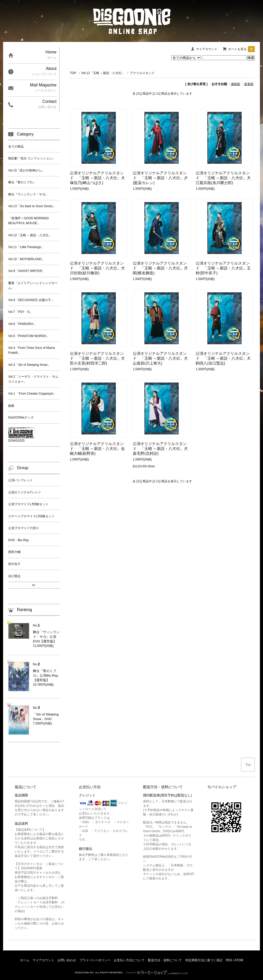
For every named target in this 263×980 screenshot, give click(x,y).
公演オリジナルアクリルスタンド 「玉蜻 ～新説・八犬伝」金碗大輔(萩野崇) (97, 448)
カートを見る (241, 49)
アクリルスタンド (142, 73)
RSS (229, 960)
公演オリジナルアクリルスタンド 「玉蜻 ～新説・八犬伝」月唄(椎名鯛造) (160, 268)
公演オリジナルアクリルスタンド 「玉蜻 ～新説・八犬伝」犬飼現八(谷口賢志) (223, 358)
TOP (73, 73)
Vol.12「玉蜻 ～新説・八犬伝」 (103, 73)
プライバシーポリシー (95, 960)
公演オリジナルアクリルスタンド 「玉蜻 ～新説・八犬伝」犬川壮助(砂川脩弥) (97, 268)
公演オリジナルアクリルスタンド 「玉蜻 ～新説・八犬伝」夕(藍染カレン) (160, 178)
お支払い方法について (129, 960)
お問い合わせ (67, 960)
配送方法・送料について (165, 960)
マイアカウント (207, 49)
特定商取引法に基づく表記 (204, 960)
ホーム (25, 960)
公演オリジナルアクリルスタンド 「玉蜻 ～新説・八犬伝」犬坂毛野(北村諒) (160, 448)
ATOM (239, 960)
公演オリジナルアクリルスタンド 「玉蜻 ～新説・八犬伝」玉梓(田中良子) (223, 268)
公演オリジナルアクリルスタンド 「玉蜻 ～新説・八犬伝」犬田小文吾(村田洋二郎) (97, 358)
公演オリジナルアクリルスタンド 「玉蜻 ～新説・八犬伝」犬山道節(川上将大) (160, 358)
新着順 (249, 84)
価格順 (236, 84)
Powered (157, 973)
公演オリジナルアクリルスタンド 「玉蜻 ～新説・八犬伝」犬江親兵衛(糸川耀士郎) (223, 178)
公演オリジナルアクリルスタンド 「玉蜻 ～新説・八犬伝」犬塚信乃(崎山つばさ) (97, 178)
